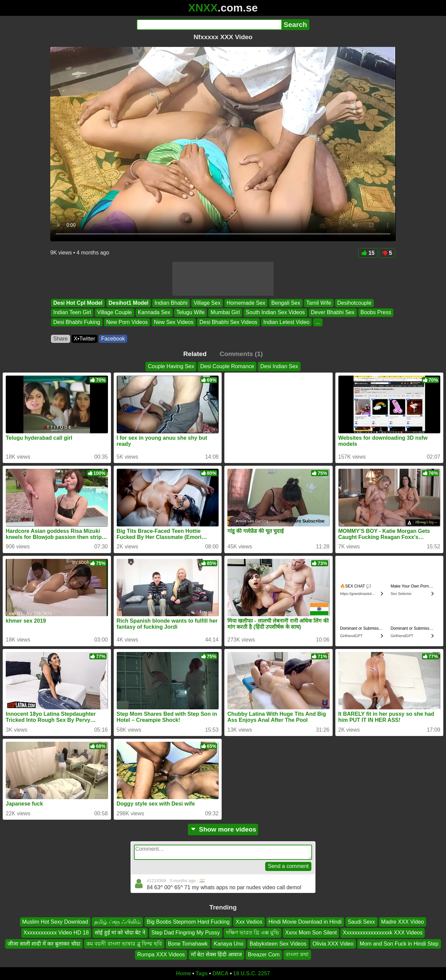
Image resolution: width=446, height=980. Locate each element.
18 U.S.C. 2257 (252, 973)
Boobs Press (376, 313)
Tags (202, 973)
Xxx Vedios (249, 922)
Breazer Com (264, 955)
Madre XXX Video (403, 922)
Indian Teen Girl (72, 313)
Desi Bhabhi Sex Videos (228, 322)
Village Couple (115, 313)
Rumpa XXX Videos (161, 955)
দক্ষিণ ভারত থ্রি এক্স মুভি (253, 933)
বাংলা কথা (297, 955)
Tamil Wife (319, 303)
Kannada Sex (154, 313)
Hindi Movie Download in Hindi (305, 922)
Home (184, 973)
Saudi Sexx (361, 922)
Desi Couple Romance (227, 366)
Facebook (113, 339)
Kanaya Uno (229, 943)
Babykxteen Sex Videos (278, 943)
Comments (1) (241, 354)
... (318, 322)
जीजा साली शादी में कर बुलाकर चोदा (44, 943)
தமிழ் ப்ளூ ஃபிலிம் (117, 922)
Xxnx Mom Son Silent (311, 933)
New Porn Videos (127, 322)
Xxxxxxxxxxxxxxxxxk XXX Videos (383, 933)
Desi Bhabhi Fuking (77, 322)
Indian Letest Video (287, 322)
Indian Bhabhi (171, 303)
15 (368, 253)
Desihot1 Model (129, 303)
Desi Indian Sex (279, 366)
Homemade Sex (246, 303)
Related (195, 354)
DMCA (220, 973)
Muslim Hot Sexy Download (55, 922)
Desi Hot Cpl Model (78, 303)
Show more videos (223, 829)
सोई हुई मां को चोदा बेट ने (120, 933)
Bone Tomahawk (188, 943)
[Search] (209, 25)
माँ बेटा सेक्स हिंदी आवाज (216, 955)
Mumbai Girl (225, 313)
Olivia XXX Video (333, 943)
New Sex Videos (174, 322)
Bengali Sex (286, 303)
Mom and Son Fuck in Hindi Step (399, 943)
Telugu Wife (191, 313)
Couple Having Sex (171, 366)
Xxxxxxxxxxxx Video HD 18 (56, 933)
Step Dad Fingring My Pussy (186, 933)
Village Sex (207, 303)
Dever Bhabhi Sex (333, 313)
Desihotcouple (354, 303)
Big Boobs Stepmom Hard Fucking (188, 922)
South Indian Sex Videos (275, 313)
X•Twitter (85, 339)
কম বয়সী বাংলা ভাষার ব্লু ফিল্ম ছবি (124, 943)
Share (61, 339)
